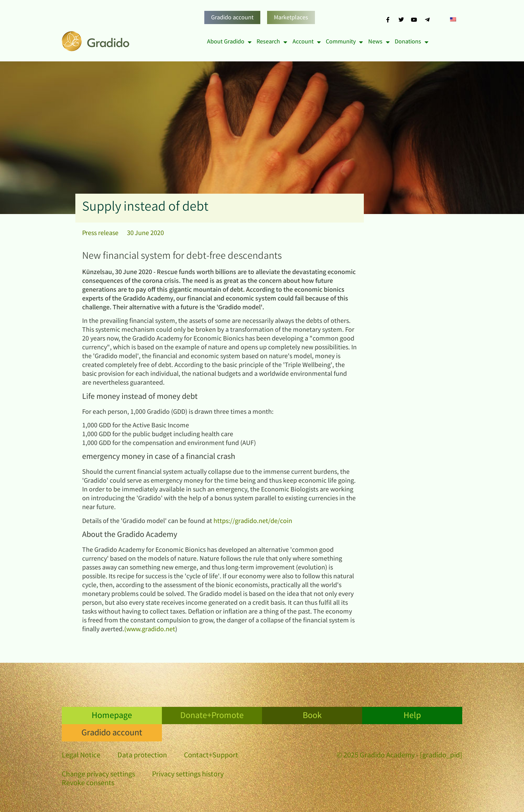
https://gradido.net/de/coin (253, 521)
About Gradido (229, 42)
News (379, 42)
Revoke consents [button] (88, 784)
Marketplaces (291, 18)
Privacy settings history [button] (188, 775)
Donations (411, 42)
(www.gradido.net (150, 630)
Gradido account (232, 18)
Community (344, 42)
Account (307, 42)
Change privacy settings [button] (98, 775)
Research (272, 42)
